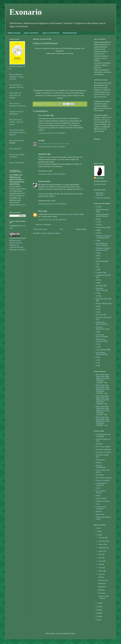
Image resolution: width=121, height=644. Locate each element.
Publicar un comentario (44, 225)
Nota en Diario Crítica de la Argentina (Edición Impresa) (17, 132)
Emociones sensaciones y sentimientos (104, 237)
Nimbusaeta (42, 181)
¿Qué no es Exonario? (51, 33)
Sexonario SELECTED (104, 317)
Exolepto (101, 577)
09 (98, 610)
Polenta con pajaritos (103, 480)
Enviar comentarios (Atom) (51, 233)
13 (98, 531)
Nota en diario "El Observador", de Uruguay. (15, 95)
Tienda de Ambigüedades (101, 466)
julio (100, 554)
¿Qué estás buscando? (103, 198)
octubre (101, 544)
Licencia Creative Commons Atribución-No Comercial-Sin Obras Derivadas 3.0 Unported (17, 245)
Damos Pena (100, 514)
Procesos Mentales (102, 304)
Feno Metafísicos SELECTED (102, 244)
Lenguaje (99, 273)
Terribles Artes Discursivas (101, 340)
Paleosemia (102, 583)
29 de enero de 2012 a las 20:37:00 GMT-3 (52, 220)
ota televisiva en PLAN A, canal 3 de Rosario (16, 122)
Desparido (101, 590)
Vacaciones (102, 593)
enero (101, 574)
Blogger (72, 633)
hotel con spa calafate (71, 214)
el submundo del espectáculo (102, 484)
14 (98, 528)
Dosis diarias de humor (104, 478)
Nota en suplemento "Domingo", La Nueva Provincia (17, 77)
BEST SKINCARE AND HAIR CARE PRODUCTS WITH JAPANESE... (103, 378)
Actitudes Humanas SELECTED (103, 215)
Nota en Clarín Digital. (17, 163)
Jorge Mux (100, 178)
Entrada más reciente (40, 229)
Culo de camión (101, 498)
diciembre (102, 538)
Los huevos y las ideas (103, 452)
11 (98, 603)
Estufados (99, 444)
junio (100, 558)
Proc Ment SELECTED (104, 299)
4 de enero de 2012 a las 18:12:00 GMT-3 (52, 174)
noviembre (102, 541)
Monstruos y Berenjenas (100, 194)
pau (40, 140)
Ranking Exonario (70, 33)
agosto (101, 551)
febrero (101, 571)
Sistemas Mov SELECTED (101, 323)
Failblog (99, 463)
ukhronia (99, 512)
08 (98, 613)
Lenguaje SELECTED (103, 275)
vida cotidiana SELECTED (101, 353)
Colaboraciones (101, 227)
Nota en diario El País (17, 141)
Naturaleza (100, 286)
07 (98, 617)
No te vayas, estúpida (103, 447)
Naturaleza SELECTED (100, 289)
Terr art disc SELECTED (100, 336)
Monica (41, 211)
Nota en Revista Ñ (15, 149)
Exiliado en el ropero (103, 501)
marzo (101, 568)
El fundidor (100, 475)
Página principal (14, 33)
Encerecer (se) (103, 580)
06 (98, 620)
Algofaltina (102, 587)
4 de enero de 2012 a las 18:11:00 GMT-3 (52, 147)
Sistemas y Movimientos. (101, 328)
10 (98, 607)
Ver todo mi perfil (100, 184)
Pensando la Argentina (103, 449)
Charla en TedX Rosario (103, 597)
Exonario (26, 12)
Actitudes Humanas (103, 209)
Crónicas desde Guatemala (101, 508)
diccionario (104, 83)
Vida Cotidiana (101, 350)
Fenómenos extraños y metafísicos (103, 249)
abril (100, 564)
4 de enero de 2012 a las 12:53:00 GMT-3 (52, 133)
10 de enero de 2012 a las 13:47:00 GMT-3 (52, 204)
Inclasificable (101, 261)
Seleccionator (101, 460)
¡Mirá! (98, 488)
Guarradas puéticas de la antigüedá (103, 435)
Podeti (98, 496)
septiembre (102, 548)
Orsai (98, 504)
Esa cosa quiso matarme (101, 492)
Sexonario (99, 315)
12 (98, 535)
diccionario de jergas (101, 88)
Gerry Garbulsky (44, 115)
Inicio (62, 229)
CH (97, 225)
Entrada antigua (81, 229)
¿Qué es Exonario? (31, 33)
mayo (101, 561)
